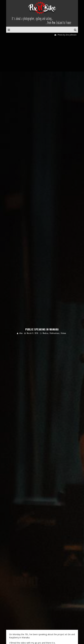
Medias (46, 287)
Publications (55, 287)
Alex (21, 287)
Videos (63, 287)
